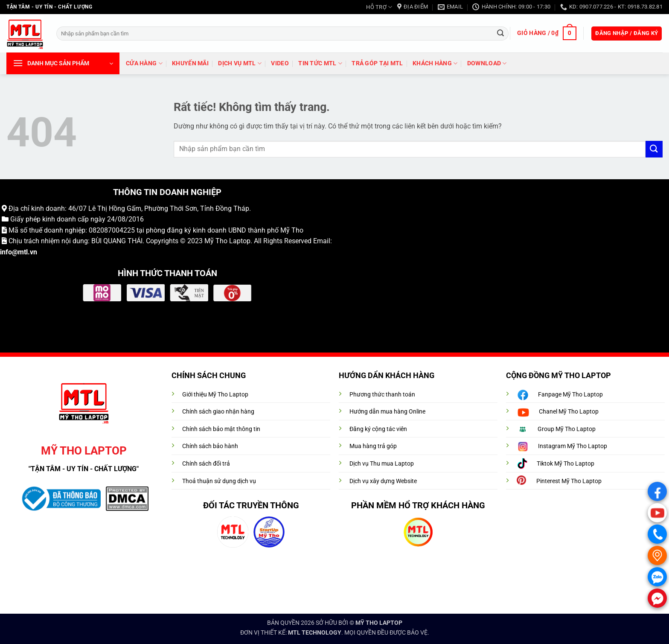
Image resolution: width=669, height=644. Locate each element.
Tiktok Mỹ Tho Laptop (566, 464)
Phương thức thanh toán (382, 395)
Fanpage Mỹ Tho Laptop (570, 395)
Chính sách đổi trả (206, 464)
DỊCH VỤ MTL (240, 63)
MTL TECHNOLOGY (315, 633)
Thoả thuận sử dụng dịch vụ (219, 481)
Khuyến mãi (190, 63)
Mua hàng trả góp (373, 446)
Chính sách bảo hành (210, 446)
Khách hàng (435, 63)
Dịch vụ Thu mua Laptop (382, 464)
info (6, 252)
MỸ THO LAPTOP (379, 623)
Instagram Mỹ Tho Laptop (573, 446)
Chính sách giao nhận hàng (218, 412)
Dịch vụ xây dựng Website (383, 481)
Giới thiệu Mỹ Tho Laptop (215, 395)
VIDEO (280, 63)
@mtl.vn (25, 252)
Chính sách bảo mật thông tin (221, 429)
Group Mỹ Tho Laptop (567, 429)
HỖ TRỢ (379, 7)
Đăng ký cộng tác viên (378, 429)
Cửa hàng (144, 63)
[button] (547, 33)
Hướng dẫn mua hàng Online (387, 412)
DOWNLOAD (487, 63)
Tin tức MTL (320, 63)
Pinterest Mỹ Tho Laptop (569, 481)
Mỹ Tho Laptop (227, 241)
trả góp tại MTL (377, 63)
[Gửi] (500, 33)
